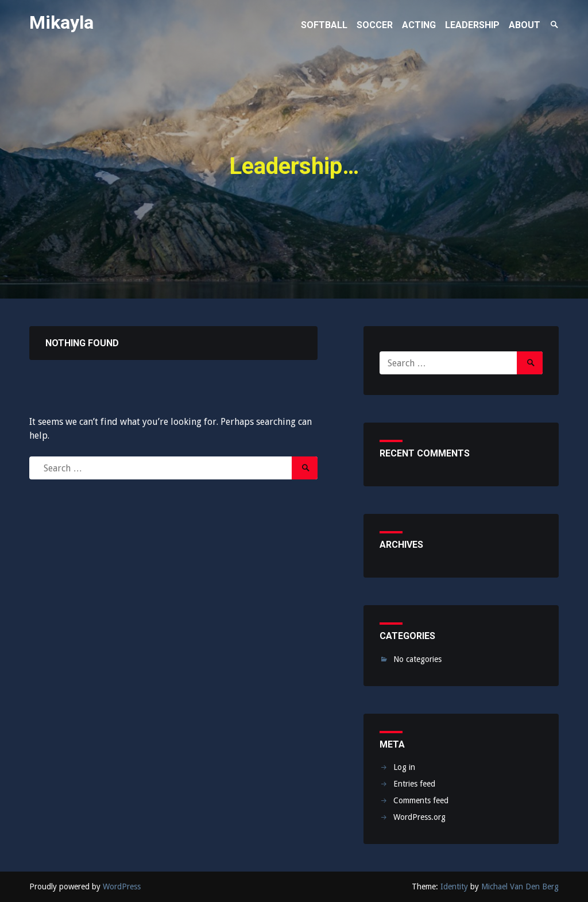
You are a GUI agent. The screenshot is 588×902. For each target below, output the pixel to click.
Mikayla (61, 22)
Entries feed (414, 784)
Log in (404, 767)
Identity (454, 886)
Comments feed (421, 800)
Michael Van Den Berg (520, 886)
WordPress (122, 886)
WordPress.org (419, 817)
